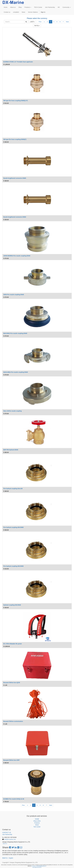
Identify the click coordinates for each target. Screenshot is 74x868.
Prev (40, 22)
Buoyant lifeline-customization (13, 721)
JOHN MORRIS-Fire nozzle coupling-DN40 (17, 256)
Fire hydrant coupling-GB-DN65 (13, 527)
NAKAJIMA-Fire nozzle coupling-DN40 (16, 372)
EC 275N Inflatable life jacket (13, 644)
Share (37, 825)
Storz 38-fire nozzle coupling (13, 411)
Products (37, 823)
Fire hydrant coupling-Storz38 (13, 489)
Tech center (37, 827)
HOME (37, 819)
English (11, 858)
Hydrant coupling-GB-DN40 (12, 605)
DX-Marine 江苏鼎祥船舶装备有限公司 (39, 866)
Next (67, 22)
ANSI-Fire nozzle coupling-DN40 (14, 295)
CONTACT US (7, 833)
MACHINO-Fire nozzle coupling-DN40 (15, 333)
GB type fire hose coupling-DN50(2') (15, 139)
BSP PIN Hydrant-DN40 (11, 450)
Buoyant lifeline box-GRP (11, 760)
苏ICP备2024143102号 (37, 867)
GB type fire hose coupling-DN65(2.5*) (16, 101)
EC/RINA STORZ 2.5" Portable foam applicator (18, 62)
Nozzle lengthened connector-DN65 (15, 178)
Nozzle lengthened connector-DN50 (15, 217)
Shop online (37, 821)
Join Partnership (7, 834)
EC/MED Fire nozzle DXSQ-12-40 (14, 799)
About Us (5, 844)
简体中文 (5, 858)
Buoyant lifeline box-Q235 (12, 683)
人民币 (32, 22)
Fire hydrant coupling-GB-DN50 (13, 566)
